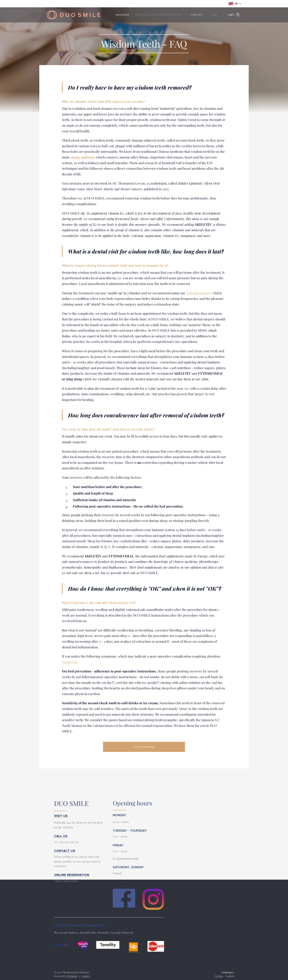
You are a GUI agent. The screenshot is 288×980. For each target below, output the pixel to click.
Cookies (85, 976)
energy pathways (83, 157)
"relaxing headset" (199, 293)
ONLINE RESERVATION (72, 875)
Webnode (72, 976)
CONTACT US (65, 851)
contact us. (70, 662)
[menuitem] (122, 15)
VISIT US (61, 816)
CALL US (61, 836)
